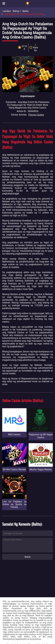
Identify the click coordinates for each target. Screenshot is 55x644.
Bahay (16, 11)
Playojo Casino (36, 115)
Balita (25, 11)
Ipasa (27, 557)
